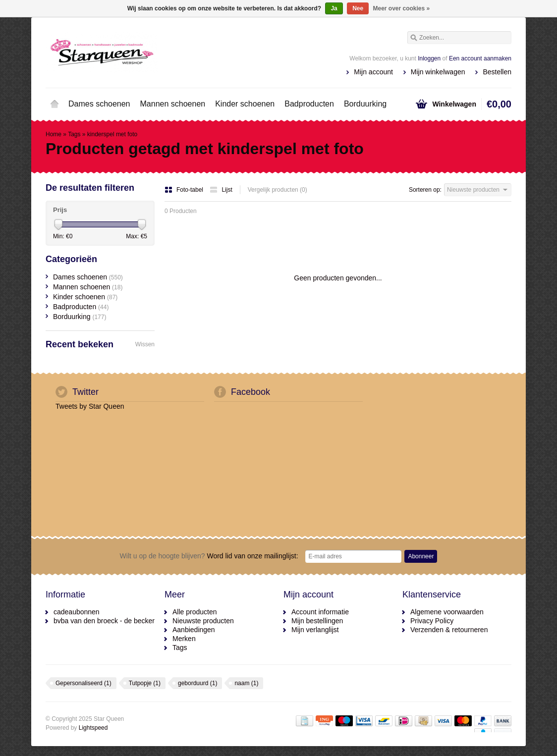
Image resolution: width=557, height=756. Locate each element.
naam (246, 683)
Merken (184, 639)
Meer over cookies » (402, 8)
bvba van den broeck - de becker (104, 621)
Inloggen (429, 58)
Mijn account (373, 72)
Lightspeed (93, 728)
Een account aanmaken (480, 58)
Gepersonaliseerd (84, 683)
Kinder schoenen (245, 104)
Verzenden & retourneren (449, 630)
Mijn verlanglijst (315, 630)
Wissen (145, 344)
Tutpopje (145, 683)
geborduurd (197, 683)
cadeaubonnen (77, 612)
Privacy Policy (432, 621)
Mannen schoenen (173, 104)
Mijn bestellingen (317, 621)
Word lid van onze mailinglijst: (209, 556)
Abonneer (421, 556)
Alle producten (195, 612)
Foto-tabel (185, 190)
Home (55, 104)
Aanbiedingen (194, 630)
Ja (334, 8)
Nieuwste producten (203, 621)
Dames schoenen (99, 104)
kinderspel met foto (112, 134)
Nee (358, 8)
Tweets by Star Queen (90, 406)
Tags (74, 134)
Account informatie (320, 612)
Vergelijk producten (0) (278, 190)
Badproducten (309, 104)
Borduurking (365, 104)
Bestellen (497, 72)
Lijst (221, 190)
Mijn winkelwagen (438, 72)
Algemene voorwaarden (447, 612)
